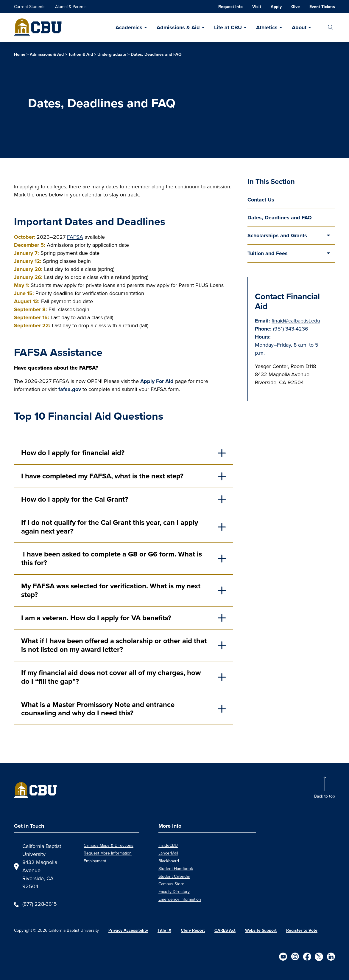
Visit (257, 7)
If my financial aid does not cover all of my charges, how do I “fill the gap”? (111, 677)
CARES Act (225, 930)
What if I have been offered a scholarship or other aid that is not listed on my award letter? (114, 645)
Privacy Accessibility (128, 930)
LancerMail (168, 853)
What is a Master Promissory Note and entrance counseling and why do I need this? (98, 709)
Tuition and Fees (268, 253)
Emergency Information (180, 899)
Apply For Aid (157, 381)
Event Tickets (322, 7)
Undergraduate (112, 54)
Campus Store (171, 884)
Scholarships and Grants (277, 235)
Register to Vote (302, 930)
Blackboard (169, 861)
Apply (276, 7)
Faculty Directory (174, 892)
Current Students (30, 7)
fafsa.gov (70, 389)
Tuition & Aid (81, 54)
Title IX (164, 930)
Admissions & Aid (178, 27)
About (299, 27)
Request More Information (108, 853)
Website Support (261, 930)
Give (296, 7)
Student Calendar (174, 876)
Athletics (267, 27)
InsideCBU (168, 845)
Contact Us (261, 200)
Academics (129, 27)
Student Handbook (176, 869)
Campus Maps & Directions (109, 845)
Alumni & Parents (71, 7)
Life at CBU (228, 27)
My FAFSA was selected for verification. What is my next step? (111, 590)
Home (20, 54)
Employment (95, 861)
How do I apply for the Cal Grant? (75, 499)
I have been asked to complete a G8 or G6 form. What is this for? (112, 558)
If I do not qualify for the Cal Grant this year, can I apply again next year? (110, 527)
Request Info (230, 7)
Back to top (325, 796)
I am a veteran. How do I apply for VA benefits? (97, 618)
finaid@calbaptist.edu (296, 321)
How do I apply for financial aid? (74, 453)
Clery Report (193, 930)
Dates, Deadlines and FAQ (280, 218)
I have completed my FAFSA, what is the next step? (103, 476)
